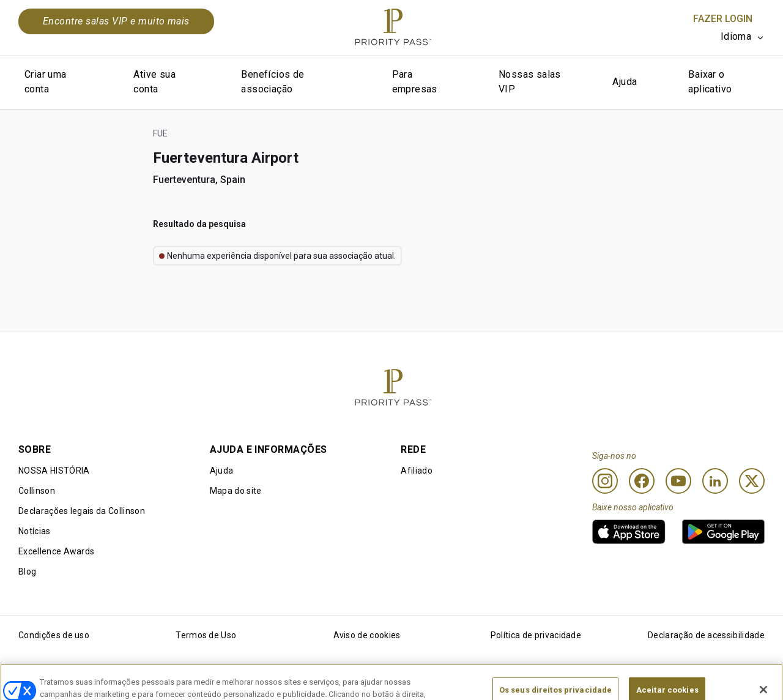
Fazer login (723, 19)
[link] (629, 532)
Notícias (35, 531)
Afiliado (417, 471)
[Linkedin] (715, 481)
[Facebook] (642, 481)
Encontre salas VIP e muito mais (116, 21)
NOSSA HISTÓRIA (54, 471)
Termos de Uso (206, 635)
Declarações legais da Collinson (82, 511)
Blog (27, 572)
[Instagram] (605, 481)
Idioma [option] (736, 36)
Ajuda (625, 82)
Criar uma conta (46, 82)
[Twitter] (752, 481)
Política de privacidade (536, 635)
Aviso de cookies (367, 635)
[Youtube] (678, 481)
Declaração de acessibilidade (706, 635)
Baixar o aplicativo (710, 82)
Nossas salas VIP (530, 82)
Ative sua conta (154, 82)
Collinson (37, 491)
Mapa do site (236, 491)
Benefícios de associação (273, 82)
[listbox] (743, 37)
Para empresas (415, 82)
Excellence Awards (56, 551)
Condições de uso (54, 635)
